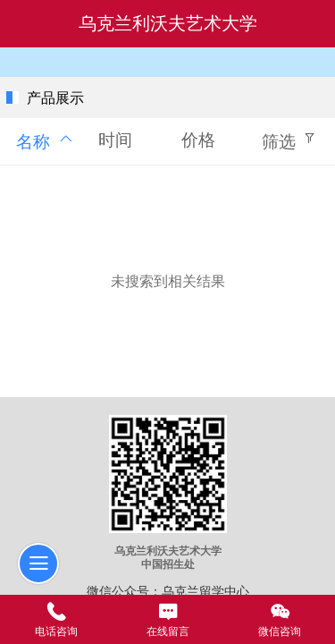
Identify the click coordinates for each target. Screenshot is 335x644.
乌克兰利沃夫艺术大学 (168, 23)
